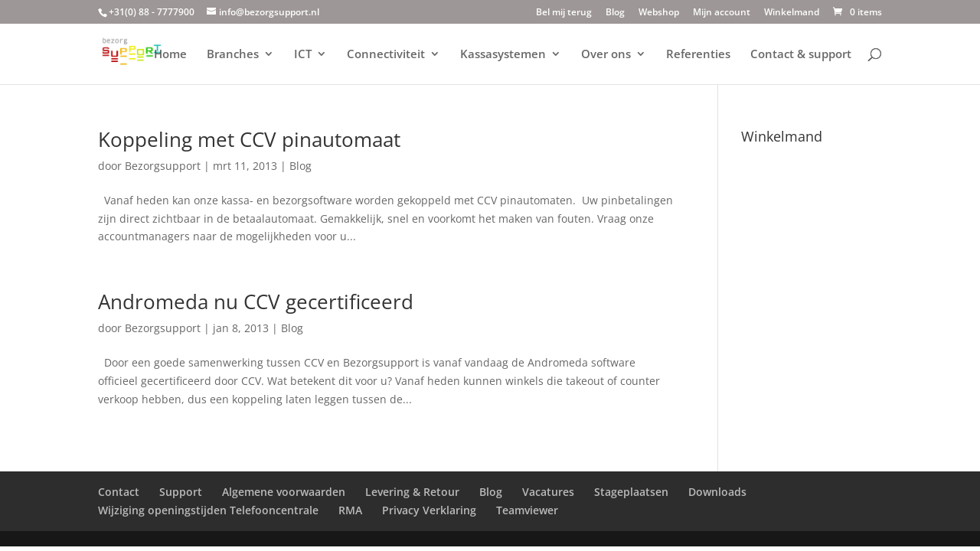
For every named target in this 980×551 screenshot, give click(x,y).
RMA (350, 510)
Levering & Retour (412, 492)
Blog (615, 13)
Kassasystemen (503, 55)
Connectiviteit (386, 55)
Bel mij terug (564, 13)
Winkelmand (792, 13)
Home (170, 55)
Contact (119, 492)
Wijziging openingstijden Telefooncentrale (208, 510)
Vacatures (548, 492)
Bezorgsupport (163, 166)
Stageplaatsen (631, 492)
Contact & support (801, 55)
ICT (303, 55)
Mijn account (722, 13)
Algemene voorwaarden (284, 492)
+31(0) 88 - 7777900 (152, 12)
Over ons (606, 55)
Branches (233, 55)
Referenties (698, 55)
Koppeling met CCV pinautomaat (249, 139)
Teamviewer (527, 510)
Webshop (659, 13)
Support (181, 492)
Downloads (717, 492)
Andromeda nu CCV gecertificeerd (256, 302)
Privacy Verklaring (429, 510)
